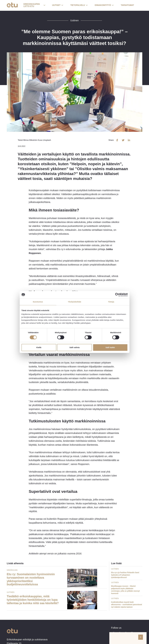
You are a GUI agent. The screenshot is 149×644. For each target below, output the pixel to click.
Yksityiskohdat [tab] (74, 302)
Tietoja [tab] (111, 302)
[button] (34, 5)
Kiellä (39, 347)
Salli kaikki (110, 347)
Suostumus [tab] (38, 302)
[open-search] (139, 5)
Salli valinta (74, 347)
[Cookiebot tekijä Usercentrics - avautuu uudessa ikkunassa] (117, 295)
